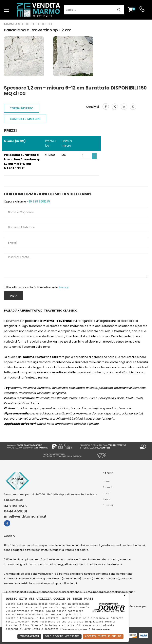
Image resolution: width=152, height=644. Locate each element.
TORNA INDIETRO (22, 108)
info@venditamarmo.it (25, 516)
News (106, 499)
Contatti (108, 505)
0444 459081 (16, 511)
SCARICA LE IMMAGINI (25, 119)
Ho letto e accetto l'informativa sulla (38, 287)
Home (107, 481)
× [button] (125, 596)
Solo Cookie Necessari (62, 636)
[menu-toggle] (6, 10)
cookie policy (103, 629)
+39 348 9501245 (38, 201)
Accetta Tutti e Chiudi (103, 636)
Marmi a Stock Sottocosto (28, 24)
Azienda (108, 487)
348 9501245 (15, 506)
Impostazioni (29, 636)
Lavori (106, 493)
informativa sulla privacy (75, 629)
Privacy (64, 287)
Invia (14, 296)
